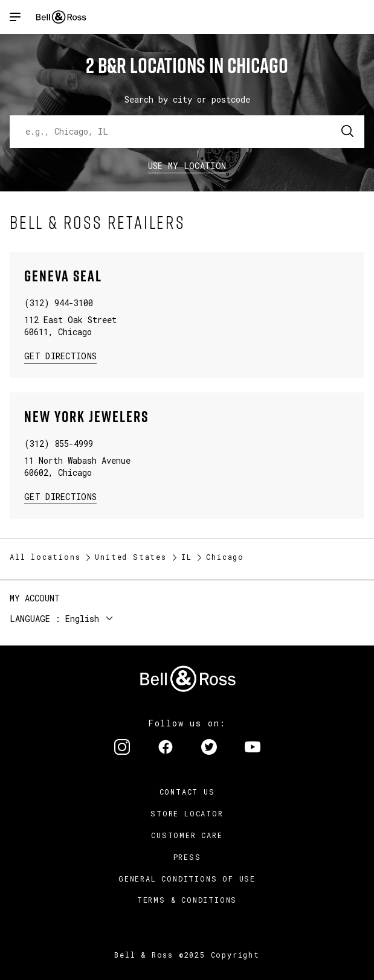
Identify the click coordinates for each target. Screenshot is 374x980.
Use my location (187, 166)
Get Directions (60, 355)
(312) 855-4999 (59, 444)
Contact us (187, 792)
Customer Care (187, 835)
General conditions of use (187, 879)
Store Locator (187, 813)
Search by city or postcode (187, 99)
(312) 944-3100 (59, 303)
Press (187, 857)
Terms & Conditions (187, 900)
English (82, 619)
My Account (35, 598)
